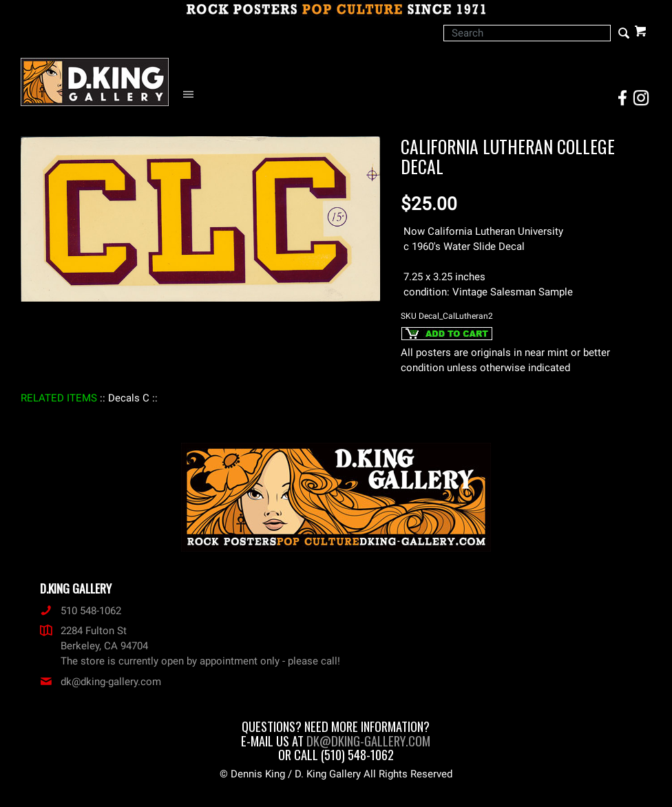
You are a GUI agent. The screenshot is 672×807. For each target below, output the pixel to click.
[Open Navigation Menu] (192, 95)
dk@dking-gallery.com (101, 682)
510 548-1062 (81, 611)
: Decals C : (129, 398)
